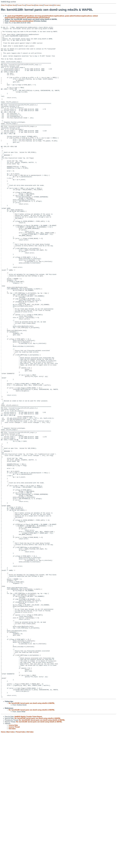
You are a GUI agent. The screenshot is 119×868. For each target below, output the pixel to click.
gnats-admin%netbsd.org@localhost (78, 16)
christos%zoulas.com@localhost (21, 21)
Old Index (57, 5)
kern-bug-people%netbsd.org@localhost (49, 16)
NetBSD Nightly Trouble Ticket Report (28, 851)
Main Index (10, 866)
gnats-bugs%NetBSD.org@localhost (21, 16)
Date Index (39, 5)
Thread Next (30, 5)
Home (3, 866)
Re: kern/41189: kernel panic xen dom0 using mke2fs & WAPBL (32, 837)
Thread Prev (21, 5)
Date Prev (5, 5)
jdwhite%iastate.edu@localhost (38, 18)
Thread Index (48, 5)
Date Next (12, 5)
